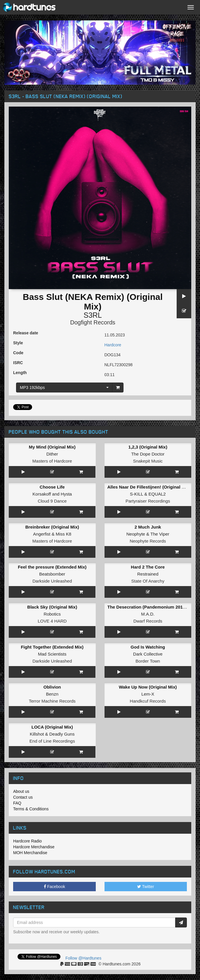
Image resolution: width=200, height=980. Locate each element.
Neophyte (136, 534)
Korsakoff (42, 494)
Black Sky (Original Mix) (52, 607)
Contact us (23, 797)
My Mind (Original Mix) (52, 447)
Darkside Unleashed (52, 581)
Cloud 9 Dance (52, 501)
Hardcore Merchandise (34, 847)
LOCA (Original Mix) (52, 727)
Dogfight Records (93, 322)
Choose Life (52, 487)
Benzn (52, 694)
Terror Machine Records (52, 701)
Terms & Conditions (31, 809)
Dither (52, 454)
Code (18, 353)
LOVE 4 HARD (52, 621)
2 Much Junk (148, 527)
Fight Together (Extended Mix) (52, 647)
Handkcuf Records (148, 701)
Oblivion (52, 687)
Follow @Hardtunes (83, 958)
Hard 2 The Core (148, 567)
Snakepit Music (148, 461)
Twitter (146, 887)
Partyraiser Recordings (148, 501)
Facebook (54, 887)
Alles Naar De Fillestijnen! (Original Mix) (149, 487)
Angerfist (42, 534)
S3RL (93, 315)
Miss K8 (64, 534)
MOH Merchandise (30, 853)
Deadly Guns (62, 734)
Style (18, 343)
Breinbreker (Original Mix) (52, 527)
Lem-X (148, 694)
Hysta (66, 494)
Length (20, 373)
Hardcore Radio (27, 841)
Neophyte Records (148, 541)
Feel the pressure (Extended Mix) (52, 567)
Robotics (52, 614)
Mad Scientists (52, 654)
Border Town (148, 661)
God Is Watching (148, 647)
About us (21, 791)
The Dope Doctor (148, 454)
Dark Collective (148, 654)
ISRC (18, 363)
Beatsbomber (52, 574)
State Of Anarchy (148, 581)
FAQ (17, 803)
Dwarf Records (148, 621)
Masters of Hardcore (52, 461)
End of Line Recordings (52, 741)
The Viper (160, 534)
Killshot (37, 734)
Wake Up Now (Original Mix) (148, 687)
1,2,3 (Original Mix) (148, 447)
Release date (26, 333)
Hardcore (113, 345)
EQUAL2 (157, 494)
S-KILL (136, 494)
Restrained (148, 574)
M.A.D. (148, 614)
